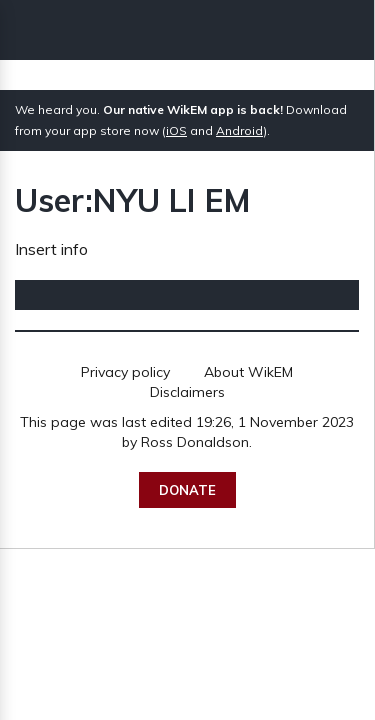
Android (239, 130)
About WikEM (248, 372)
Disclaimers (187, 392)
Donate (187, 490)
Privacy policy (125, 372)
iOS (176, 130)
